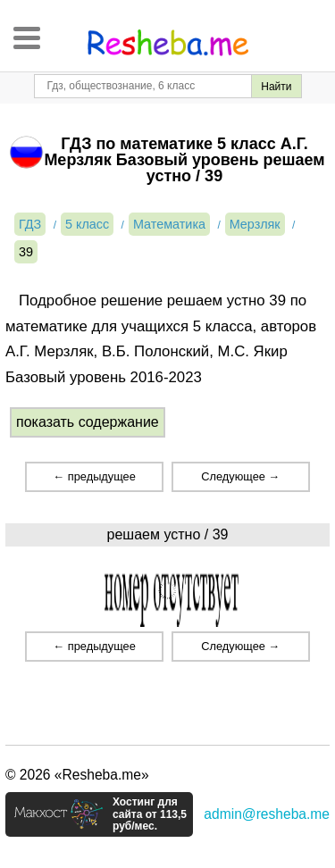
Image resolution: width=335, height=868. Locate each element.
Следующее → (240, 476)
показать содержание (88, 422)
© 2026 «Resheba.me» (77, 775)
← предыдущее (94, 476)
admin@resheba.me (267, 814)
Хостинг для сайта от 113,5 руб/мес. (150, 814)
